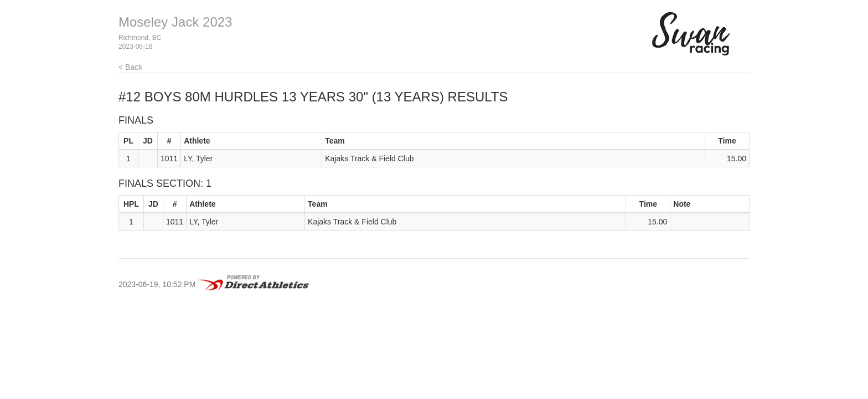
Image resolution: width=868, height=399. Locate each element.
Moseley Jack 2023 (175, 22)
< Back (130, 67)
